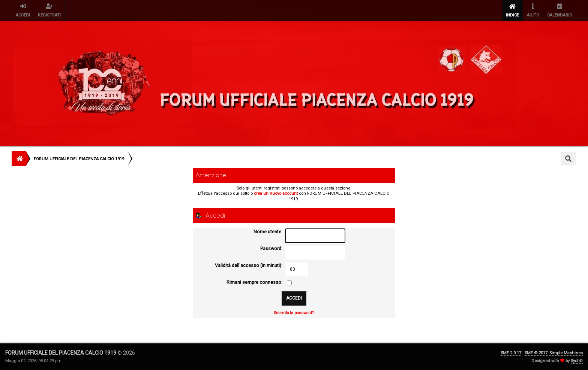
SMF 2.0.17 (511, 353)
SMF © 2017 (536, 353)
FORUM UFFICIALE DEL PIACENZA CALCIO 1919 (61, 353)
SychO (577, 361)
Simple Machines (566, 353)
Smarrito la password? (294, 313)
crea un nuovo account (276, 193)
